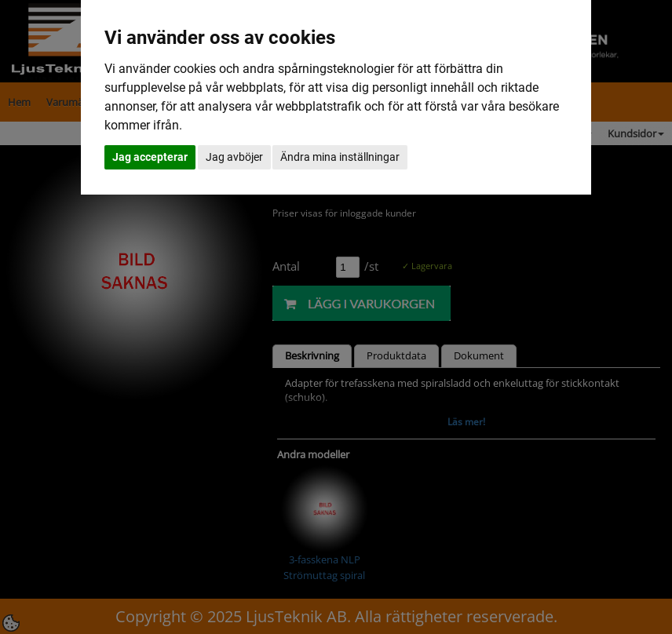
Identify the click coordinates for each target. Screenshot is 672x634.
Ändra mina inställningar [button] (340, 157)
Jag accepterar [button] (150, 157)
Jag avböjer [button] (234, 157)
